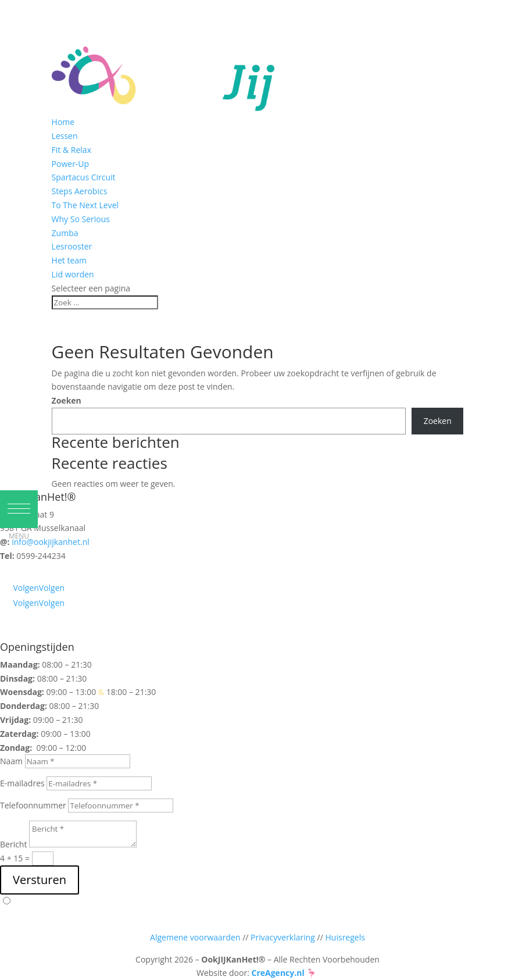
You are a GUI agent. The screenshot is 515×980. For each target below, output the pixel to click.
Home (63, 122)
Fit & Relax (71, 150)
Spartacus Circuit (84, 177)
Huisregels (345, 937)
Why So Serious (81, 219)
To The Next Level (85, 205)
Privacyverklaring (283, 937)
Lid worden (73, 274)
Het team (69, 260)
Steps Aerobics (80, 191)
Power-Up (71, 164)
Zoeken (67, 400)
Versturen (40, 880)
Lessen (65, 136)
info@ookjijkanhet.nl (51, 542)
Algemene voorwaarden (195, 937)
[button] (19, 509)
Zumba (65, 233)
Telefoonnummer (33, 805)
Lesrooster (72, 246)
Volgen (52, 588)
